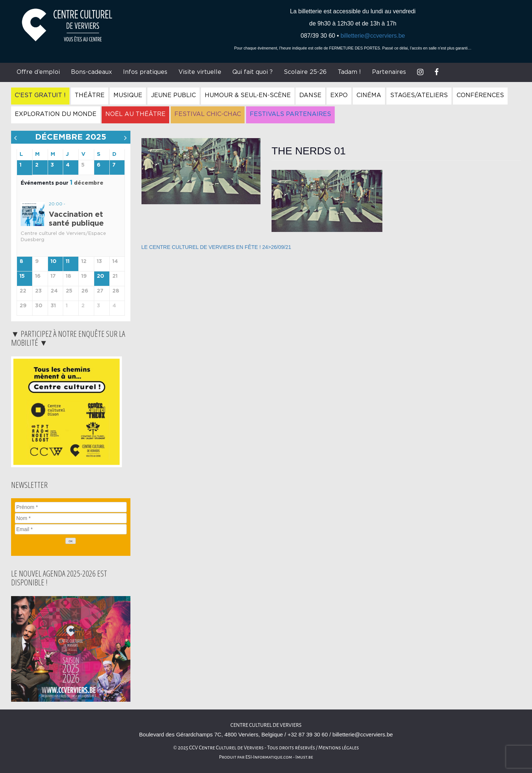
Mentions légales (339, 748)
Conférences (480, 95)
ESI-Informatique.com (269, 757)
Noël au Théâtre (135, 114)
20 (100, 276)
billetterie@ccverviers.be (373, 36)
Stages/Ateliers (419, 95)
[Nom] (71, 518)
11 (68, 261)
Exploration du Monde (56, 114)
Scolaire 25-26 (305, 72)
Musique (128, 95)
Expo (339, 95)
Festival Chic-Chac (208, 114)
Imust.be (304, 757)
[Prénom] (71, 507)
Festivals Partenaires (290, 114)
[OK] (71, 541)
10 (54, 261)
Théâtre (90, 95)
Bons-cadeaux (91, 72)
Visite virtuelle (200, 72)
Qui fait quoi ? (253, 72)
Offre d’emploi (38, 72)
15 (22, 276)
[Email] (71, 529)
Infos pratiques (145, 72)
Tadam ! (349, 72)
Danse (310, 95)
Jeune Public (173, 95)
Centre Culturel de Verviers (266, 725)
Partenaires (389, 72)
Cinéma (369, 95)
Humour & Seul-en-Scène (248, 95)
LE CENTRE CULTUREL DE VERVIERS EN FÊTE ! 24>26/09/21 (216, 247)
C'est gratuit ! (40, 95)
